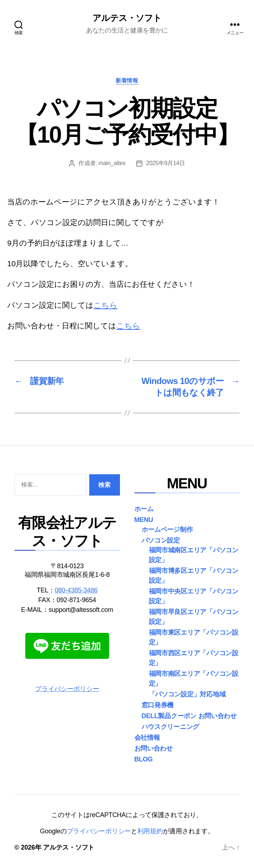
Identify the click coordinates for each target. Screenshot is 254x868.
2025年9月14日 (165, 163)
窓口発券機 (158, 705)
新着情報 (127, 80)
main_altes (112, 163)
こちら (106, 305)
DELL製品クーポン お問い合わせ (189, 716)
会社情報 (147, 738)
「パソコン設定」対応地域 (187, 694)
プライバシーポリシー (67, 689)
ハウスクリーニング (171, 727)
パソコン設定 (161, 540)
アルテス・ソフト (127, 18)
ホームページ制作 (167, 530)
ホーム (144, 509)
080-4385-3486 (76, 590)
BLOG (144, 759)
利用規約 (150, 831)
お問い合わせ (154, 748)
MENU (144, 520)
